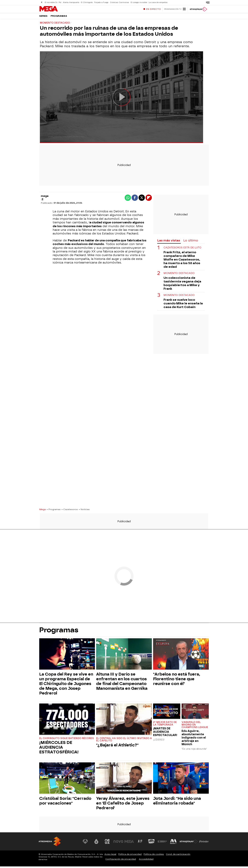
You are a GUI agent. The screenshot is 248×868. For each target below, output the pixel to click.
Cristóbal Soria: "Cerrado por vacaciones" (65, 802)
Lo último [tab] (191, 242)
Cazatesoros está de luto (182, 249)
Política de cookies (154, 856)
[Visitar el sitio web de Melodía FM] (173, 843)
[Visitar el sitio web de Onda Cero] (151, 843)
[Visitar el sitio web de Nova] (118, 843)
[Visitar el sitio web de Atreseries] (140, 843)
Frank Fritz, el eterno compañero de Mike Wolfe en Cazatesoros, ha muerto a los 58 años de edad (182, 261)
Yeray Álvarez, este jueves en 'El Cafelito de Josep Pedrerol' (123, 805)
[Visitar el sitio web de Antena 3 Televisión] (85, 843)
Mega (42, 511)
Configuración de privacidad (121, 861)
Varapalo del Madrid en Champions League (195, 726)
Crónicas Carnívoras (119, 2)
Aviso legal (110, 856)
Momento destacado (179, 275)
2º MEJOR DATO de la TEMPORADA (165, 725)
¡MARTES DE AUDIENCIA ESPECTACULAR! (165, 733)
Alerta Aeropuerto (71, 2)
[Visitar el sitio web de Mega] (129, 843)
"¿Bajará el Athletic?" (117, 747)
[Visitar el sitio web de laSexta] (96, 843)
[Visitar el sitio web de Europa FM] (162, 843)
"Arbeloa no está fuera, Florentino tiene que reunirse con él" (177, 680)
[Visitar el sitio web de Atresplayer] (189, 843)
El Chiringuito (87, 2)
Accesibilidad (146, 861)
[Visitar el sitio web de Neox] (107, 843)
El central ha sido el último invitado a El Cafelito (124, 741)
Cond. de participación (178, 856)
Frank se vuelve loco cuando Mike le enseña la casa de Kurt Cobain (183, 305)
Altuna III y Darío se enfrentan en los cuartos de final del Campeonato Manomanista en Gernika (122, 683)
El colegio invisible (139, 2)
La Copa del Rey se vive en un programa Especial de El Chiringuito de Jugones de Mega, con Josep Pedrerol (66, 685)
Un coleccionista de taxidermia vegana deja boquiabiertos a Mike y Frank (182, 285)
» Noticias (84, 511)
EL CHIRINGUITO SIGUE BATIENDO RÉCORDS (67, 740)
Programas (59, 17)
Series (43, 17)
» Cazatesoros (70, 511)
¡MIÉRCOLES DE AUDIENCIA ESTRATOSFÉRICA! (59, 749)
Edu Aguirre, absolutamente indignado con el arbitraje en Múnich (194, 739)
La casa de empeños (158, 2)
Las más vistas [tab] (169, 242)
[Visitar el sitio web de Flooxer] (204, 843)
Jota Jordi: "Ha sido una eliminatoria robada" (177, 802)
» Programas (54, 511)
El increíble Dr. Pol (53, 2)
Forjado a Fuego (101, 2)
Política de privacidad (130, 856)
